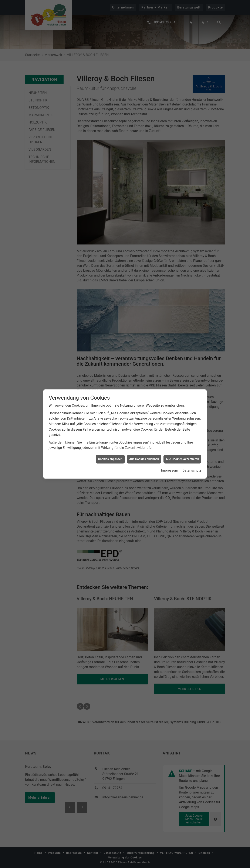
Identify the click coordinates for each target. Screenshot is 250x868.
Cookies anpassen (110, 459)
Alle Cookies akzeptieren (182, 459)
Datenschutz (192, 470)
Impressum (170, 470)
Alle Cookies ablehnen (144, 459)
